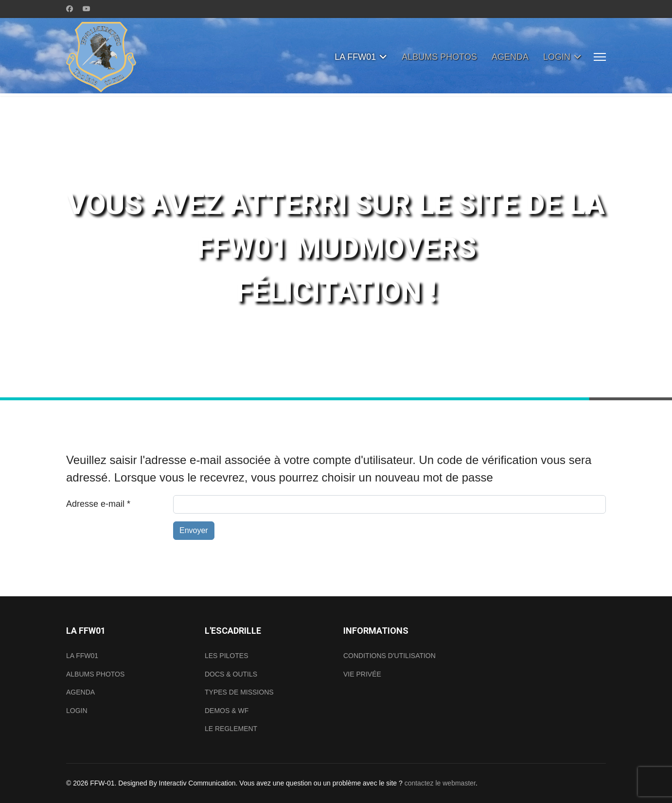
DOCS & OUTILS (231, 674)
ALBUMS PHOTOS (439, 57)
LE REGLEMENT (231, 729)
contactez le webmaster (440, 783)
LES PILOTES (226, 656)
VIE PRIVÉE (362, 674)
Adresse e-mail (98, 504)
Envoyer (194, 530)
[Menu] (600, 57)
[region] (336, 248)
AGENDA (510, 57)
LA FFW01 (355, 57)
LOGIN (557, 57)
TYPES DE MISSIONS (239, 692)
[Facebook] (70, 9)
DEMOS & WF (227, 711)
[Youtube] (87, 9)
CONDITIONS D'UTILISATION (389, 656)
